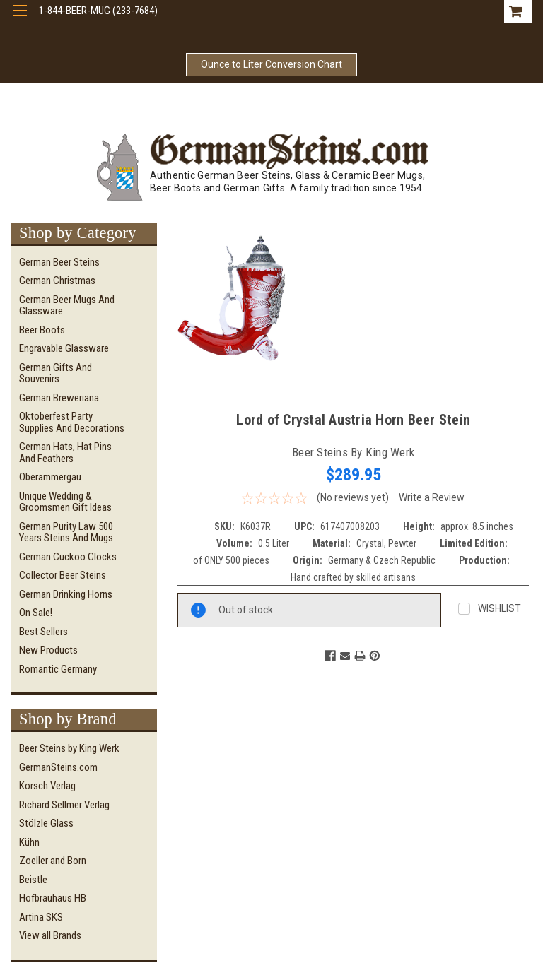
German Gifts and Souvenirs (56, 373)
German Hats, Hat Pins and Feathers (65, 453)
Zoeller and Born (53, 861)
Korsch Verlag (47, 786)
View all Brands (50, 935)
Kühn (29, 842)
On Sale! (36, 613)
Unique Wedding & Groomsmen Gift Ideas (65, 502)
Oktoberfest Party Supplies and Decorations (72, 422)
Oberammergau (50, 477)
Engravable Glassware (64, 348)
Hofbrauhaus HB (53, 898)
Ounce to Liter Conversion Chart (271, 64)
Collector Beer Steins (63, 575)
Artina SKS (41, 917)
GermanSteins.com (58, 767)
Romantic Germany (58, 669)
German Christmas (57, 281)
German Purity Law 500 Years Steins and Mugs (66, 532)
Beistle (33, 880)
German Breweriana (59, 398)
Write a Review (432, 497)
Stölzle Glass (46, 823)
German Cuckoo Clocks (68, 557)
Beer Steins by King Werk (69, 748)
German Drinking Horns (66, 594)
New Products (48, 650)
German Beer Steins (59, 262)
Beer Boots (42, 330)
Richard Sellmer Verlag (64, 805)
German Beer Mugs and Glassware (67, 306)
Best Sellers (43, 632)
